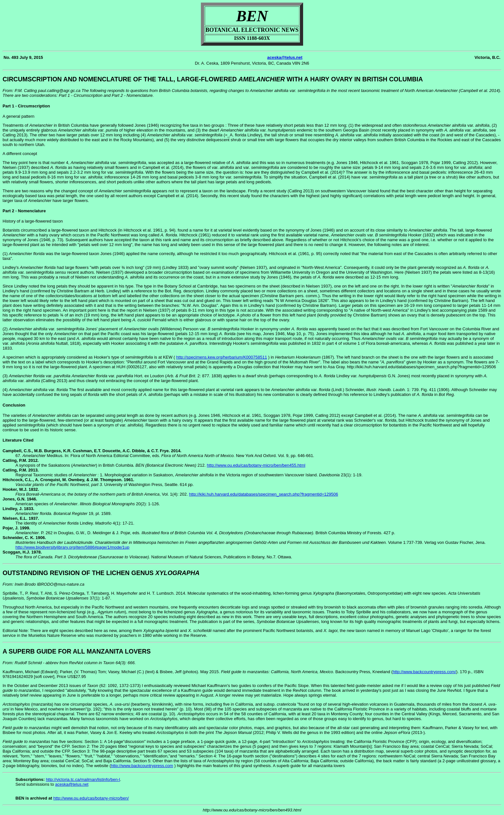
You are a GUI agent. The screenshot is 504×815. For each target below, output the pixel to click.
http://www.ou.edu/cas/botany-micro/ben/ (91, 798)
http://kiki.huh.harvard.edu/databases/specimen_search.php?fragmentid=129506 (264, 494)
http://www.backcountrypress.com (142, 766)
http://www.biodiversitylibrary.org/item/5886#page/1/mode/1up (72, 547)
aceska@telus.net (285, 57)
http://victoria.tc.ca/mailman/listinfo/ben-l (83, 779)
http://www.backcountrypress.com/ (424, 672)
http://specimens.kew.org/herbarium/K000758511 (222, 357)
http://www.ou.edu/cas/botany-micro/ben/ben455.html (256, 465)
